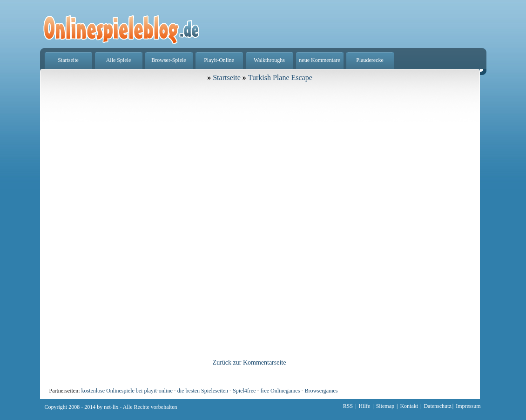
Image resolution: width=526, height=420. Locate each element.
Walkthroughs (269, 60)
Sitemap (385, 406)
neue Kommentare (319, 60)
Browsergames (321, 391)
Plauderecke (370, 60)
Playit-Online (219, 60)
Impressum (468, 406)
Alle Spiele (119, 60)
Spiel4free (244, 391)
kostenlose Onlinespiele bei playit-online (127, 391)
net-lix (111, 407)
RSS (348, 406)
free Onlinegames (280, 391)
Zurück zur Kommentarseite (250, 362)
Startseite (68, 60)
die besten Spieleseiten (203, 391)
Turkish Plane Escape (280, 78)
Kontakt (409, 406)
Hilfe (365, 406)
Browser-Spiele (169, 60)
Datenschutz (437, 406)
